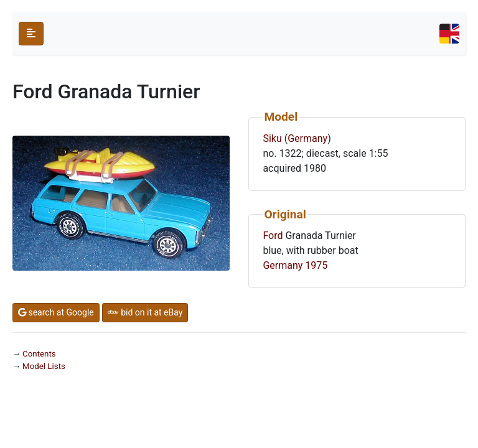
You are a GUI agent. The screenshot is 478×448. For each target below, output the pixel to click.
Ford (273, 236)
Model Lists (44, 366)
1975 (316, 265)
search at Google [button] (56, 312)
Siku (272, 138)
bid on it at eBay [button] (145, 312)
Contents (39, 354)
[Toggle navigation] (449, 34)
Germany (307, 138)
